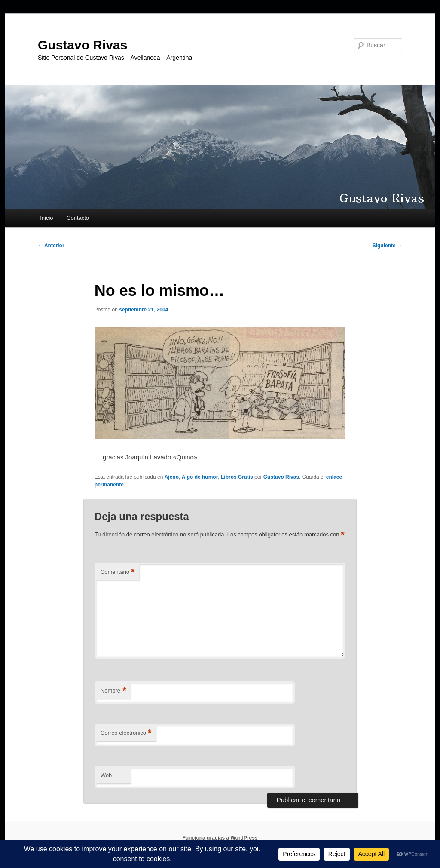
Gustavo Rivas (82, 45)
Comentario (118, 572)
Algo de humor (200, 477)
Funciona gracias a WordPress (220, 838)
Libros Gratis (237, 477)
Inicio (46, 218)
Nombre (113, 691)
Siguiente (387, 246)
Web (106, 775)
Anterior (51, 246)
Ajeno (172, 477)
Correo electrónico (126, 733)
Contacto (78, 218)
